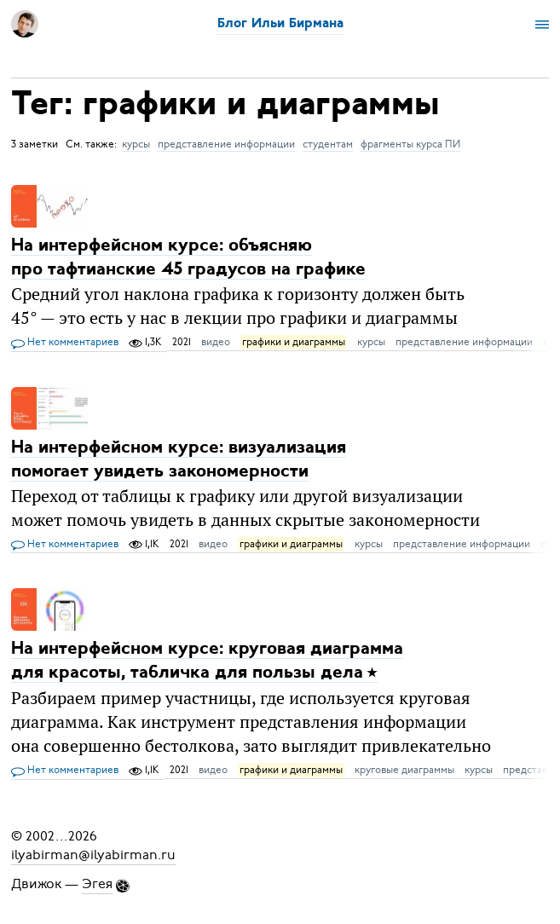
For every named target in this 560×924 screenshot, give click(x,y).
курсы (136, 144)
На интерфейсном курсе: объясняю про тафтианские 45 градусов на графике (188, 258)
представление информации (226, 144)
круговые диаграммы (404, 770)
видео (216, 342)
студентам (328, 144)
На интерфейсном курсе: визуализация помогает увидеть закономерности (179, 460)
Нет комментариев (65, 343)
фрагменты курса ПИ (410, 144)
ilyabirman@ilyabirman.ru (93, 855)
